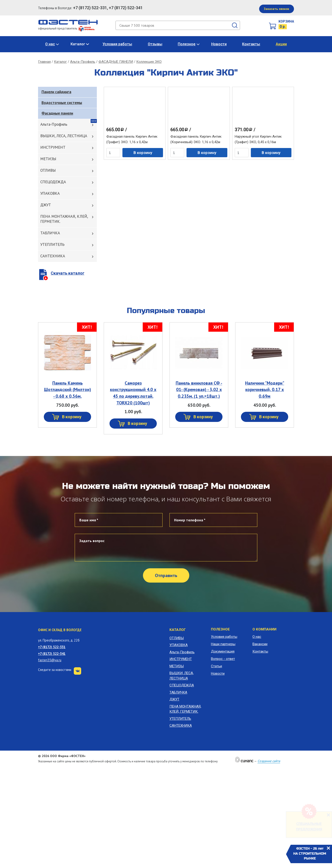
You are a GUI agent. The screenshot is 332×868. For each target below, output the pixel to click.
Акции (281, 44)
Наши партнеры (223, 644)
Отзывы (155, 44)
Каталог (78, 44)
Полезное (187, 44)
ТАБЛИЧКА (50, 233)
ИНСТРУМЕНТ (53, 147)
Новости (219, 44)
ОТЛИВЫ (48, 170)
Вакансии (260, 644)
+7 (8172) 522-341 (52, 654)
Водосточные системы (62, 103)
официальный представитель (66, 28)
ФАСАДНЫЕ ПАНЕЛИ (116, 62)
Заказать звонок (276, 9)
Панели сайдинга (56, 92)
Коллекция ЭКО (149, 62)
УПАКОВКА (50, 193)
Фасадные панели (57, 113)
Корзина (286, 21)
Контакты (251, 44)
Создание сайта (269, 761)
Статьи (216, 666)
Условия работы (117, 44)
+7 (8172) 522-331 (52, 647)
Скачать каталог (68, 273)
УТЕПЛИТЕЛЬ (52, 244)
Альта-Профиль (83, 62)
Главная (44, 62)
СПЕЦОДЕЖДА (53, 182)
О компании (264, 629)
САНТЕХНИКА (53, 256)
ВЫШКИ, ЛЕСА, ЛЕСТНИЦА (64, 136)
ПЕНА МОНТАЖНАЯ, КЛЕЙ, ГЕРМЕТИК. (64, 219)
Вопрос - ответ (223, 659)
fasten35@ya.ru (50, 660)
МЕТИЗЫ (48, 159)
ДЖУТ (46, 205)
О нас (50, 44)
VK (77, 671)
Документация (223, 651)
